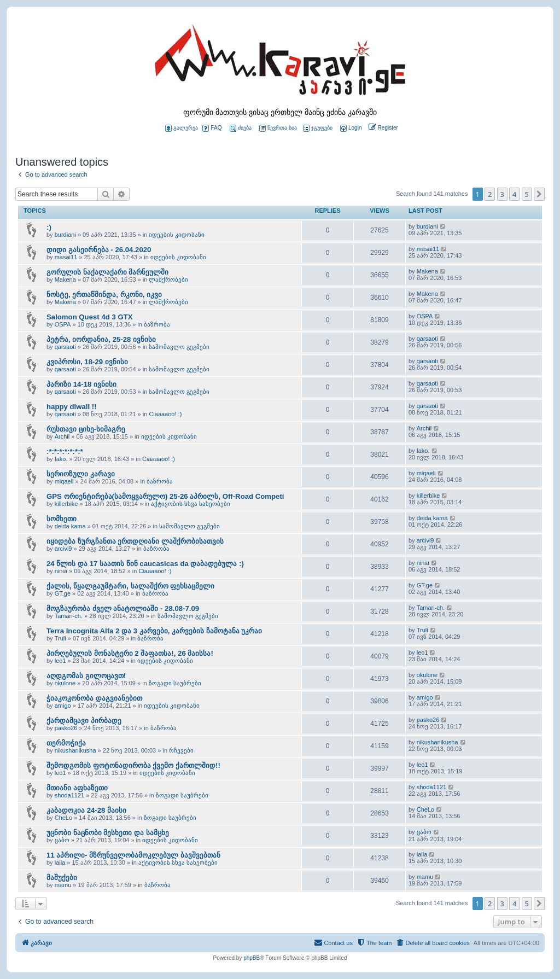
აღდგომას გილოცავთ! (86, 676)
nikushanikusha (75, 750)
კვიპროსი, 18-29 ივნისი (87, 362)
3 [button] (502, 194)
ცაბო (62, 840)
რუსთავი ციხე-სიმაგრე (86, 429)
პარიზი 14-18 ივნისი (81, 384)
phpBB (252, 958)
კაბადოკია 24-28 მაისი (86, 810)
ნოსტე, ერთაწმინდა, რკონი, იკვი (104, 295)
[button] (539, 194)
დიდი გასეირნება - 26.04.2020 (99, 250)
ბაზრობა (157, 324)
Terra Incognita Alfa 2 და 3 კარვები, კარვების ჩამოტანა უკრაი (154, 631)
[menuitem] (350, 128)
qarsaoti (65, 347)
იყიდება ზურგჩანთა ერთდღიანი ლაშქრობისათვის (135, 541)
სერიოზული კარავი (81, 474)
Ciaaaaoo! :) (165, 414)
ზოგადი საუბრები (175, 683)
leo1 (60, 661)
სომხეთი (62, 519)
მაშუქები (62, 878)
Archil (62, 436)
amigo (63, 706)
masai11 (66, 257)
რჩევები (181, 750)
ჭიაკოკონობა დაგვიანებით (94, 698)
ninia (61, 571)
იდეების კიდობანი (177, 235)
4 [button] (514, 194)
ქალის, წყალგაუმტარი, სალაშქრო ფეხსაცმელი (130, 586)
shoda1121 (69, 795)
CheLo (63, 818)
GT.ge (63, 593)
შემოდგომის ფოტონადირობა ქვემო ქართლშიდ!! (133, 765)
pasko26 (66, 728)
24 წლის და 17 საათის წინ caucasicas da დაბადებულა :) (145, 564)
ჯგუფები (318, 128)
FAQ (212, 128)
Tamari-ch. (69, 616)
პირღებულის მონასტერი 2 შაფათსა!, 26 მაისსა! (130, 653)
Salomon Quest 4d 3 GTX (90, 317)
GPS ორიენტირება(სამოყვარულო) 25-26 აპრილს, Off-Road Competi (165, 496)
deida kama (70, 526)
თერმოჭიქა (66, 743)
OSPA (63, 324)
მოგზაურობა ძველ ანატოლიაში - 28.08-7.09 (123, 608)
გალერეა (182, 128)
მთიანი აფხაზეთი (77, 788)
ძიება (241, 128)
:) (49, 227)
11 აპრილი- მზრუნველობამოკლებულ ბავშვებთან (133, 855)
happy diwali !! (72, 407)
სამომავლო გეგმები (179, 347)
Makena (65, 279)
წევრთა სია (278, 128)
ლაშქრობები (168, 279)
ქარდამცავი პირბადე (84, 721)
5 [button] (527, 194)
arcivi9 (63, 549)
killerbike (66, 504)
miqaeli (64, 481)
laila (60, 863)
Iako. (61, 459)
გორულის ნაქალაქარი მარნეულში (107, 272)
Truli (60, 638)
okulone (65, 683)
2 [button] (490, 194)
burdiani (65, 235)
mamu (63, 885)
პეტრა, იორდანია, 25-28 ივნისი (101, 339)
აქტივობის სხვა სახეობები (191, 504)
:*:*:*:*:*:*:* (65, 451)
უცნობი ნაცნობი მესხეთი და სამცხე (108, 833)
